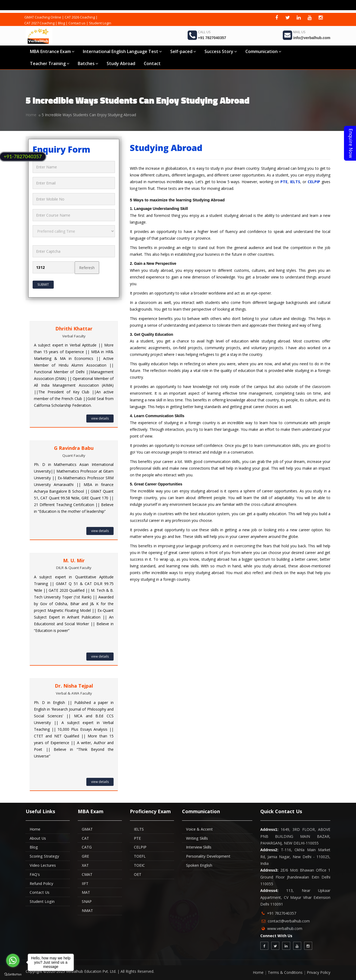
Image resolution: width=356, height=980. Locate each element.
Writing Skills (197, 838)
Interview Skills (199, 847)
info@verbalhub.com (312, 38)
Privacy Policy (319, 972)
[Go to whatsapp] (13, 960)
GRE (85, 856)
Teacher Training (50, 63)
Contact (152, 63)
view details (100, 418)
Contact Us (40, 892)
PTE (284, 182)
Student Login (100, 23)
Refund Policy (41, 883)
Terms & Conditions (285, 972)
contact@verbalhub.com (289, 921)
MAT (86, 892)
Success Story (221, 51)
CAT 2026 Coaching (80, 17)
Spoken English (199, 865)
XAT (85, 865)
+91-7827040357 (23, 156)
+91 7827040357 (212, 38)
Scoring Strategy (44, 856)
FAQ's (35, 874)
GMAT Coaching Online (43, 17)
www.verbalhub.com (285, 928)
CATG (87, 847)
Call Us (204, 32)
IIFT (85, 883)
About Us (38, 838)
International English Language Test (122, 51)
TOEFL (140, 856)
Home (31, 115)
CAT (85, 838)
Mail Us (299, 32)
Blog (61, 23)
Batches (88, 63)
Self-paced (183, 51)
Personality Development (208, 856)
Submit (43, 284)
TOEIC (139, 865)
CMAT (87, 874)
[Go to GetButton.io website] (13, 975)
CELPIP (314, 182)
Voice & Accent (199, 829)
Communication (263, 51)
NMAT (87, 911)
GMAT (87, 829)
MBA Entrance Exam (52, 51)
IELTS (295, 182)
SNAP (87, 901)
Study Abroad (121, 63)
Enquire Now (351, 143)
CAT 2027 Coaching (39, 23)
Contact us (77, 23)
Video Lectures (43, 865)
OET (138, 874)
